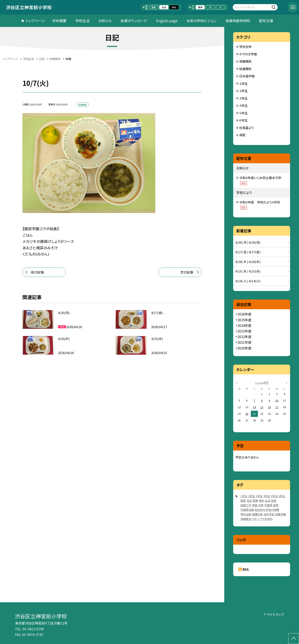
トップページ (35, 21)
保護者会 (246, 519)
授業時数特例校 (238, 21)
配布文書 (266, 21)
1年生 (244, 496)
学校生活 (82, 21)
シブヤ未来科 (265, 519)
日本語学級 (247, 76)
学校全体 (245, 47)
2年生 (252, 496)
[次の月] (287, 383)
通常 (154, 7)
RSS (246, 569)
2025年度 (244, 320)
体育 (261, 505)
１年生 (243, 83)
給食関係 (245, 69)
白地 (164, 7)
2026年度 (244, 314)
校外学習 (269, 514)
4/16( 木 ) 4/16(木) (248, 262)
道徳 (276, 505)
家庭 (255, 505)
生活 (268, 501)
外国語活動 (247, 510)
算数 (255, 501)
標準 (200, 7)
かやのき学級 (248, 54)
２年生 (243, 91)
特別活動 (246, 514)
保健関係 (245, 61)
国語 (243, 501)
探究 (242, 135)
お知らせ (105, 21)
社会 (249, 501)
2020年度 (244, 348)
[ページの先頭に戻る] (294, 639)
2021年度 (244, 342)
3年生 (259, 496)
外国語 (268, 505)
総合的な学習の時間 (267, 510)
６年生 (243, 120)
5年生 (274, 496)
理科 (262, 501)
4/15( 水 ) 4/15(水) (248, 271)
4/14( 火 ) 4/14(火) (248, 281)
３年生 (243, 98)
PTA (254, 519)
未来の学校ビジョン (202, 21)
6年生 (282, 496)
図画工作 (246, 505)
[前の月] (237, 383)
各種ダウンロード (134, 21)
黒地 (174, 7)
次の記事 (187, 272)
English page (167, 21)
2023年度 (244, 331)
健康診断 (257, 514)
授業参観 (281, 514)
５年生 (243, 113)
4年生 (267, 496)
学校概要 (59, 21)
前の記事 (37, 272)
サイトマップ (275, 614)
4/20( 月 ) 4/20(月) (248, 242)
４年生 (243, 105)
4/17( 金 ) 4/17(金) (248, 252)
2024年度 (244, 325)
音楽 (274, 501)
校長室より (246, 128)
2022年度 (244, 337)
